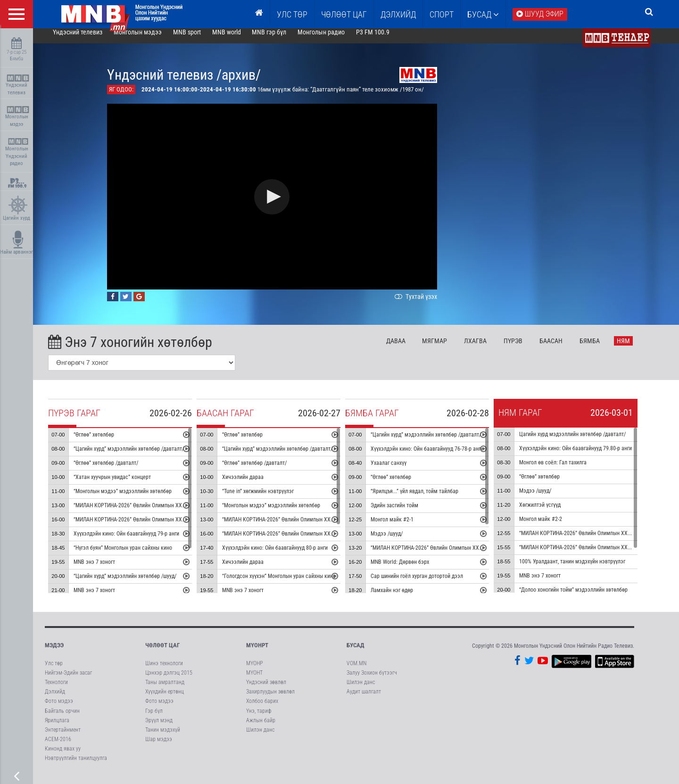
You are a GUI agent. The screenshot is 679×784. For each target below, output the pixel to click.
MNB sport (200, 40)
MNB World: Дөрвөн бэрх (413, 569)
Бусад (483, 14)
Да (409, 348)
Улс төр (292, 14)
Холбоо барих (262, 709)
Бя (603, 348)
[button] (286, 204)
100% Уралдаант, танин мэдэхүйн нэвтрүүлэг (585, 569)
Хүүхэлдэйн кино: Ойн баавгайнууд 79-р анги (140, 541)
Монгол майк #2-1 (405, 527)
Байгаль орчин (62, 718)
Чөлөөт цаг (162, 653)
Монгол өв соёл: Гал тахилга (566, 470)
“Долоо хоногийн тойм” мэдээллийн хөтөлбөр (587, 597)
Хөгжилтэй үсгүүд (553, 512)
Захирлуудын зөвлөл (270, 699)
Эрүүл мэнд (159, 728)
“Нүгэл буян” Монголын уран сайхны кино (136, 555)
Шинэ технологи (164, 671)
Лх (489, 348)
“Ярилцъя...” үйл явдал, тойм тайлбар (428, 499)
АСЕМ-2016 (58, 747)
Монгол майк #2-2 (554, 527)
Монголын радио (334, 40)
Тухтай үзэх (428, 304)
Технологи (56, 690)
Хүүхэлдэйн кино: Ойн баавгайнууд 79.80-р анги (589, 456)
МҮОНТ (254, 680)
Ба (564, 348)
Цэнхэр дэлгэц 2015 (169, 680)
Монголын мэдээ (18, 117)
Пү (526, 348)
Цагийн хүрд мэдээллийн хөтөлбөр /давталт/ (586, 442)
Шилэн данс (260, 737)
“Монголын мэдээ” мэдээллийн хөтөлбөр (136, 499)
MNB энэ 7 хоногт (108, 569)
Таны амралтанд (165, 690)
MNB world (240, 40)
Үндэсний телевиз (18, 85)
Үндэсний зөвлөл (266, 690)
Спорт (442, 14)
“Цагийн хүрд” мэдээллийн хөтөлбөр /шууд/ (138, 584)
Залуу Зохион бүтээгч (372, 680)
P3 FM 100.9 (386, 40)
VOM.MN (356, 671)
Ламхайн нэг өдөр (405, 598)
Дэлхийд (398, 14)
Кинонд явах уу (63, 756)
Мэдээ (54, 653)
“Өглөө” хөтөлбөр (107, 442)
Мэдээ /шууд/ (400, 541)
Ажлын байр (261, 728)
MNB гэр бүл (283, 40)
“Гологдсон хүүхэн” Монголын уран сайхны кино (292, 584)
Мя (448, 348)
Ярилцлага (57, 728)
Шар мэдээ (159, 747)
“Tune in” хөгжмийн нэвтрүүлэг (271, 499)
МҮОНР (254, 671)
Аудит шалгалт (364, 699)
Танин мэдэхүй (163, 737)
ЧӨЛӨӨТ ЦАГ (344, 14)
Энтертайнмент (63, 737)
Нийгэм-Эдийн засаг (68, 680)
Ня (637, 348)
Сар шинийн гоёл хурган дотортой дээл (430, 584)
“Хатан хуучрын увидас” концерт (125, 485)
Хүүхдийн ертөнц (165, 699)
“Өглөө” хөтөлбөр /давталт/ (119, 470)
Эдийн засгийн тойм (408, 513)
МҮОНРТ (257, 653)
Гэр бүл (154, 718)
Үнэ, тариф (259, 718)
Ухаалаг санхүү (402, 470)
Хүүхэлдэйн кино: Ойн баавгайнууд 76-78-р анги (440, 456)
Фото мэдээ (59, 709)
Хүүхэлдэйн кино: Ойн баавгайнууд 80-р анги (288, 555)
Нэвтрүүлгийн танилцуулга (76, 766)
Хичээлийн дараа (256, 485)
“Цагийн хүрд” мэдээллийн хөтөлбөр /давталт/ (142, 456)
